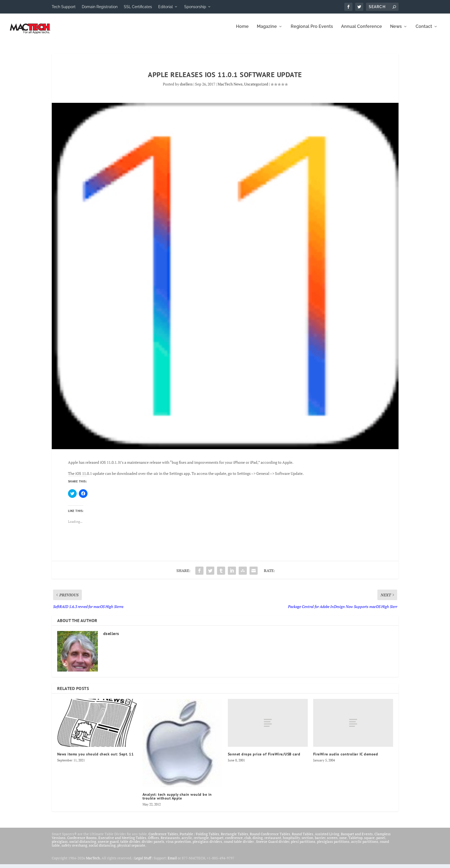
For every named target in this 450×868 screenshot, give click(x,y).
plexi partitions (303, 845)
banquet (217, 841)
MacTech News (230, 88)
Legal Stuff (143, 862)
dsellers (186, 88)
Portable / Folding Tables (199, 838)
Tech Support (64, 7)
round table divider (239, 845)
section (307, 841)
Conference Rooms (82, 841)
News (396, 30)
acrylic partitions (365, 845)
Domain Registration (100, 7)
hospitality (291, 841)
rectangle (201, 841)
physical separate (131, 849)
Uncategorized (256, 88)
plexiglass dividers (207, 845)
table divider (130, 845)
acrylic (187, 841)
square (369, 841)
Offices (153, 841)
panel (381, 841)
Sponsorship (195, 7)
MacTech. (93, 862)
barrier (320, 841)
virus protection (178, 845)
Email (172, 862)
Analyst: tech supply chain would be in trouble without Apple (177, 800)
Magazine (267, 30)
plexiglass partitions (333, 845)
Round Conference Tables (270, 838)
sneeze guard (108, 845)
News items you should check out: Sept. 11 (95, 758)
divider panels (153, 845)
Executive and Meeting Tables (122, 841)
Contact (424, 30)
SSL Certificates (138, 7)
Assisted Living (327, 838)
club (248, 841)
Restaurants (170, 841)
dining (258, 841)
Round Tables (302, 838)
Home (242, 30)
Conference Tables (163, 838)
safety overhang (74, 849)
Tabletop (355, 841)
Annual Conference (362, 30)
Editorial (166, 7)
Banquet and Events (357, 838)
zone (343, 841)
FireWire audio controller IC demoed (346, 758)
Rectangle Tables (234, 838)
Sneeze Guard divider (273, 845)
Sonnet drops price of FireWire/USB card (264, 758)
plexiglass (60, 845)
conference (234, 841)
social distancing (83, 845)
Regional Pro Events (312, 30)
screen (332, 841)
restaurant (273, 841)
